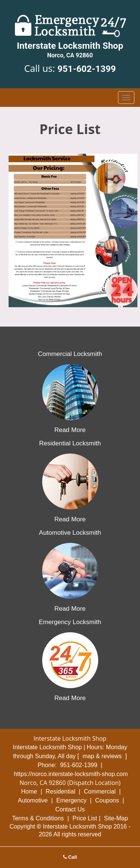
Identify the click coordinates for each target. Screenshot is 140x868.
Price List (85, 818)
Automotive (33, 800)
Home (29, 791)
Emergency (71, 800)
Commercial (99, 791)
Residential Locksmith (70, 443)
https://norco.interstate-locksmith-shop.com (71, 774)
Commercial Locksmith (70, 354)
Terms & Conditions (38, 818)
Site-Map (116, 818)
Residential (60, 791)
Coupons (107, 800)
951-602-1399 (87, 69)
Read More (70, 430)
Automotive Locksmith (70, 533)
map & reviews (103, 756)
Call (70, 857)
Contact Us (70, 809)
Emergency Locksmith (70, 622)
